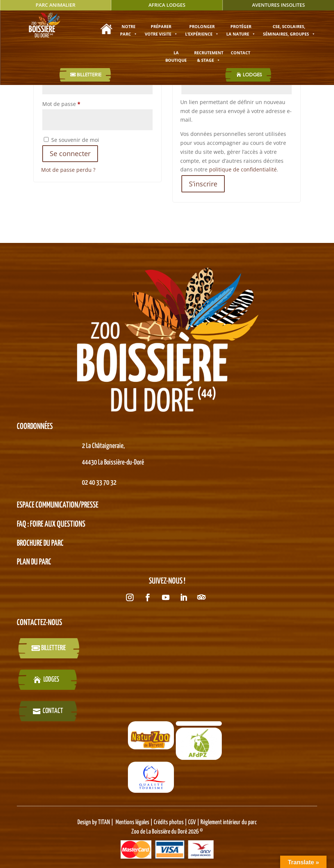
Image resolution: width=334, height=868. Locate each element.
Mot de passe (75, 103)
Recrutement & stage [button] (209, 56)
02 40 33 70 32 (99, 483)
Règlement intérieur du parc (229, 823)
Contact (240, 53)
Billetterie (89, 75)
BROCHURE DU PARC (40, 543)
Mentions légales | (135, 823)
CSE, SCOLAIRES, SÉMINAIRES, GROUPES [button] (289, 30)
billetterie (53, 648)
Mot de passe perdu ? (68, 170)
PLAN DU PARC (34, 562)
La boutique (176, 56)
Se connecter (70, 153)
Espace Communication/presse (58, 505)
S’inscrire (203, 184)
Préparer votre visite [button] (161, 30)
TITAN (104, 823)
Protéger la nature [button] (241, 30)
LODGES (252, 75)
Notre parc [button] (129, 30)
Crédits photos (169, 823)
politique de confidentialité (243, 169)
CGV (191, 823)
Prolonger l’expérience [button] (202, 30)
